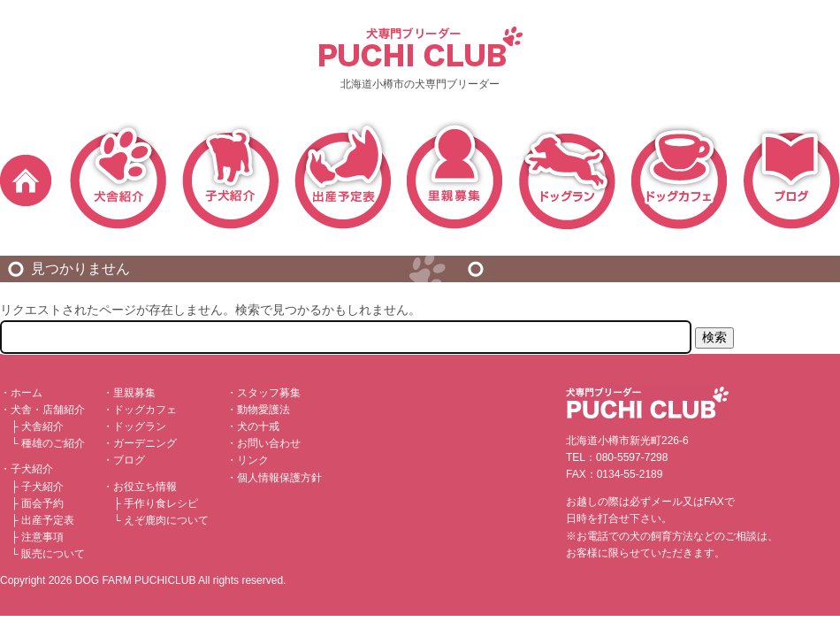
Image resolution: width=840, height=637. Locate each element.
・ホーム (21, 393)
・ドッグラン (134, 426)
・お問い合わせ (263, 443)
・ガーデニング (140, 443)
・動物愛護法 (258, 410)
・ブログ (124, 460)
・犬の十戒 (253, 426)
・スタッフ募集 (263, 393)
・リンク (248, 460)
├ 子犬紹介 (37, 487)
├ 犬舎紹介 (37, 426)
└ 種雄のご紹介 (48, 443)
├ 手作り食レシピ (156, 503)
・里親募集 (129, 393)
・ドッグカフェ (140, 410)
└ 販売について (48, 554)
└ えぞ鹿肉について (161, 520)
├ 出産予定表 (42, 520)
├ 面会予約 (37, 503)
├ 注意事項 (37, 537)
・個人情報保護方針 (274, 478)
